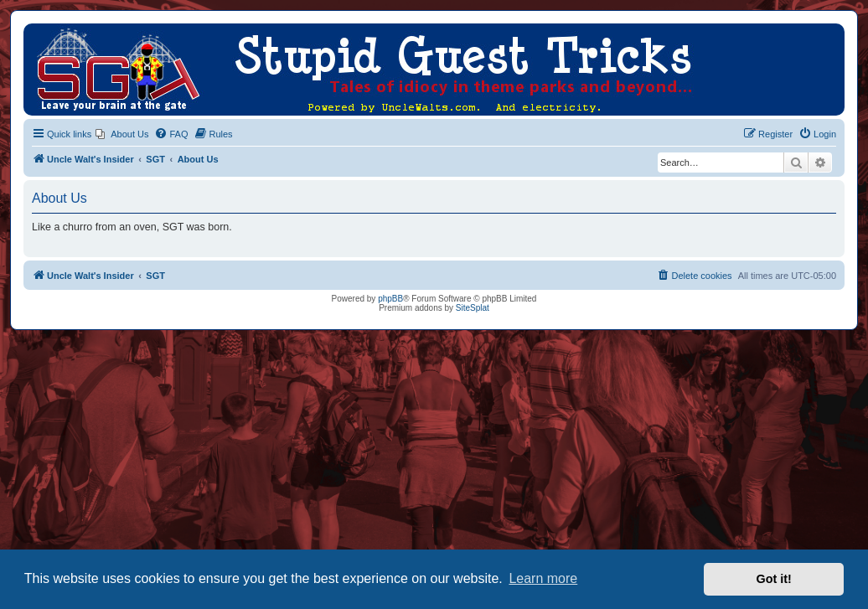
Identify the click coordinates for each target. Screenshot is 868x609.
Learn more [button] (543, 578)
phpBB (390, 299)
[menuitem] (122, 134)
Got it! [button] (774, 579)
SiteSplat (473, 308)
